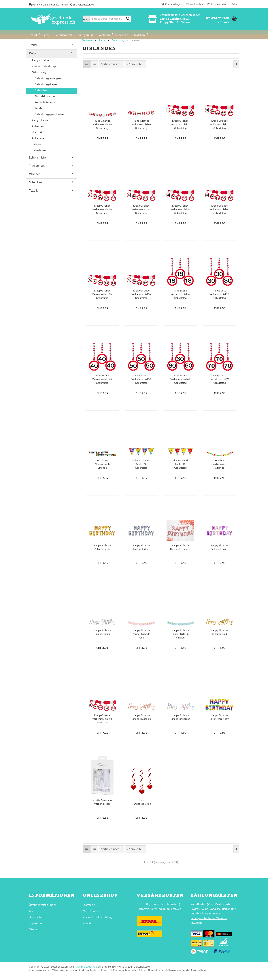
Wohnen (104, 35)
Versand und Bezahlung (98, 920)
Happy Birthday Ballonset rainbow (220, 720)
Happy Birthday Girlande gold (219, 635)
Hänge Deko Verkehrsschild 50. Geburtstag (141, 382)
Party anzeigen (41, 63)
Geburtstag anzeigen (48, 81)
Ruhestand (39, 129)
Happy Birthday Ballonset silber (141, 550)
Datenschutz (37, 920)
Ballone (36, 147)
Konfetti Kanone (45, 105)
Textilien (139, 35)
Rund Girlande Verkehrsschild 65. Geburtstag (141, 127)
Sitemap (34, 932)
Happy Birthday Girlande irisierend (180, 720)
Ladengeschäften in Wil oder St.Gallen (209, 924)
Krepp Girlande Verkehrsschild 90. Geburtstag (102, 722)
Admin (235, 4)
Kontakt (88, 926)
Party (46, 35)
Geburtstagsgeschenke (49, 117)
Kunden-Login (172, 4)
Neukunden (194, 4)
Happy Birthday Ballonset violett (220, 550)
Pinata (39, 111)
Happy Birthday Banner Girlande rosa (141, 637)
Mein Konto (90, 914)
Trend (33, 35)
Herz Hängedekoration (141, 805)
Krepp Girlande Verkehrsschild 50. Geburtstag (180, 212)
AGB (32, 914)
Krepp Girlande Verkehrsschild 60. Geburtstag (219, 212)
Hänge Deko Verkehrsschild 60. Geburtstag (180, 382)
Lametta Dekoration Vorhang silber (102, 805)
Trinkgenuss (85, 35)
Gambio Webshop (86, 970)
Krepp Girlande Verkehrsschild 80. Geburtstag (102, 297)
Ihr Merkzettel (217, 4)
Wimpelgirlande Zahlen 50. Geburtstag (141, 467)
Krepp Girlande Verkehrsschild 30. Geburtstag (102, 212)
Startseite (89, 908)
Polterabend (39, 141)
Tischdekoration (45, 99)
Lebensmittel (63, 35)
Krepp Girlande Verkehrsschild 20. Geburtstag (219, 127)
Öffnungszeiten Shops (43, 908)
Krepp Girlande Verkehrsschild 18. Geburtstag (180, 127)
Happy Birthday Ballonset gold (102, 550)
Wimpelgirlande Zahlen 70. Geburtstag (180, 467)
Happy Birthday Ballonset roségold (180, 550)
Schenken (122, 35)
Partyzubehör (40, 123)
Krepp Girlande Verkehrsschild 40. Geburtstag (141, 212)
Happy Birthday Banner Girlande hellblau (180, 637)
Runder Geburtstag (44, 69)
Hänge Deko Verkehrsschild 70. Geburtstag (220, 382)
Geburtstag (39, 75)
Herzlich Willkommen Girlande (220, 467)
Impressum (36, 926)
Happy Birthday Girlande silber (102, 635)
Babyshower (40, 153)
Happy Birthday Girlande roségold (141, 720)
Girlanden (41, 93)
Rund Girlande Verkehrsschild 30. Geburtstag (102, 127)
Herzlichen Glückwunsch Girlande (102, 467)
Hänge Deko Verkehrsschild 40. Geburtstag (102, 382)
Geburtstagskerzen (46, 87)
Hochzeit (37, 135)
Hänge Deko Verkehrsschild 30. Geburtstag (219, 297)
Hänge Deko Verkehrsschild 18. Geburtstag (180, 297)
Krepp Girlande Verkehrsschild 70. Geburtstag (141, 297)
